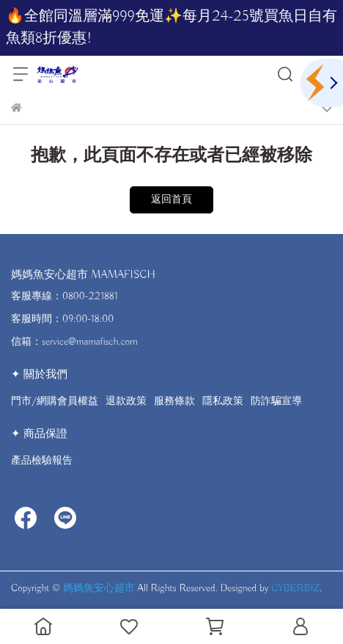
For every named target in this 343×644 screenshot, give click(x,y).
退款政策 (126, 401)
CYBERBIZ (295, 588)
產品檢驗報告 (42, 461)
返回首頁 (171, 200)
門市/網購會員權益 (55, 401)
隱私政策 (223, 401)
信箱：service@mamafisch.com (74, 342)
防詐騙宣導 (276, 401)
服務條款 (174, 401)
